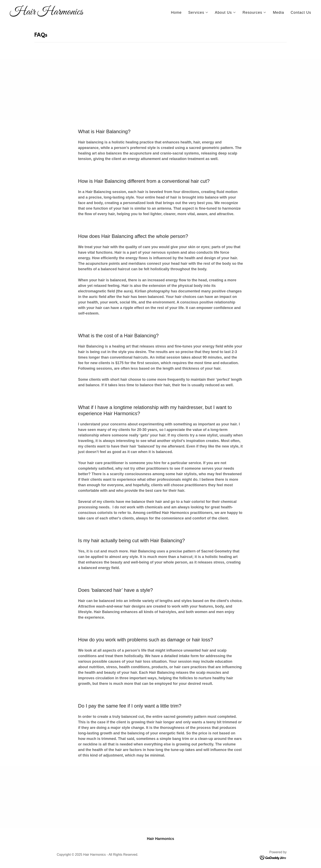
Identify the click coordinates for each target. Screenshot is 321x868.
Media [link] (279, 12)
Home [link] (176, 12)
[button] (198, 12)
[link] (84, 13)
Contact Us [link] (301, 12)
